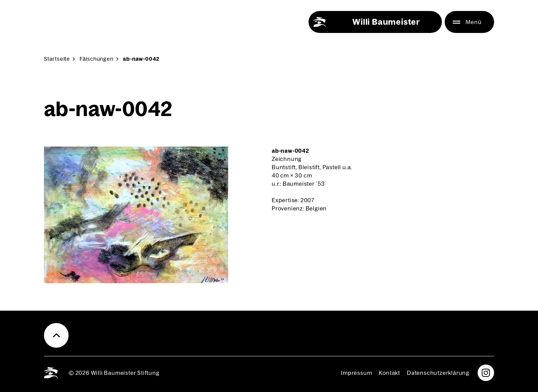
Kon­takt (389, 373)
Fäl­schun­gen (97, 59)
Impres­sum (356, 373)
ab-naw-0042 (141, 59)
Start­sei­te (57, 59)
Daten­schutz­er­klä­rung (438, 373)
